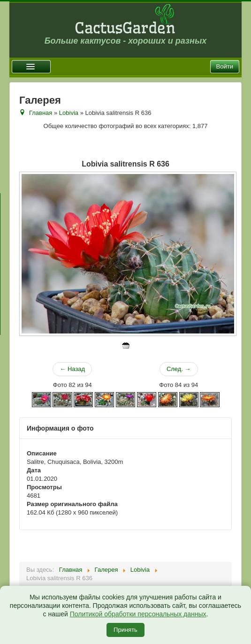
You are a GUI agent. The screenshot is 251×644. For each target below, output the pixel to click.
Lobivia (69, 113)
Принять (125, 630)
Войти (225, 66)
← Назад (72, 369)
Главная (41, 113)
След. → (179, 369)
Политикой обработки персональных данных (138, 614)
